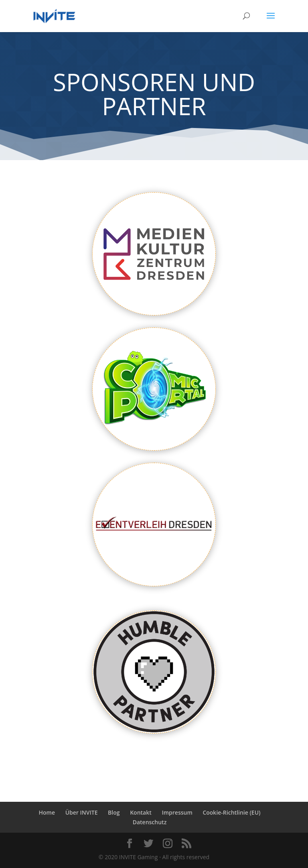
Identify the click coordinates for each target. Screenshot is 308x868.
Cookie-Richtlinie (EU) (231, 812)
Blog (114, 812)
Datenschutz (150, 822)
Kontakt (141, 812)
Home (47, 812)
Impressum (177, 812)
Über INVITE (82, 812)
